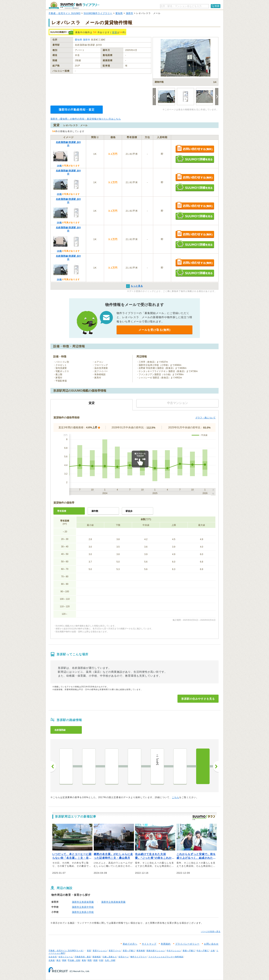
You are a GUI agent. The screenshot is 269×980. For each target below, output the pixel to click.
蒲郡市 (130, 13)
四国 (95, 960)
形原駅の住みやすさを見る (198, 699)
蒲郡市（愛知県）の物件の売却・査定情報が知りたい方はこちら (86, 119)
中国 (101, 960)
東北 (58, 960)
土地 (213, 951)
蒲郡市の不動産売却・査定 (77, 110)
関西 (90, 960)
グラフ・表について (205, 418)
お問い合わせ (211, 944)
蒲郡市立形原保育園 (83, 902)
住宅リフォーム (66, 957)
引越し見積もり (110, 957)
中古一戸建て (203, 951)
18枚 (59, 166)
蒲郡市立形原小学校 (83, 912)
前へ (53, 766)
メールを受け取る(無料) (154, 330)
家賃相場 (141, 951)
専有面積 (62, 511)
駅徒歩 (129, 511)
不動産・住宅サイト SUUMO (65, 13)
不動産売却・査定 (83, 957)
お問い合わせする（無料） (195, 149)
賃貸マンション (100, 951)
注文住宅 (53, 957)
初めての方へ (130, 944)
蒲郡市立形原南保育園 (113, 902)
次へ (216, 766)
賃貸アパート (115, 951)
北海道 (52, 960)
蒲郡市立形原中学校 (83, 907)
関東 (64, 960)
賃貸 (115, 32)
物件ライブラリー (139, 957)
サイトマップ (149, 944)
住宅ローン (124, 957)
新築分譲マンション (156, 951)
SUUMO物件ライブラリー (98, 13)
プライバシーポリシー (187, 944)
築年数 (95, 511)
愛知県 (119, 13)
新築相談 (97, 957)
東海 (84, 960)
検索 (217, 6)
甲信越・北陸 (74, 960)
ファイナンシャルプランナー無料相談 (166, 957)
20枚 (59, 194)
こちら (176, 797)
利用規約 (166, 944)
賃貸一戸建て (129, 951)
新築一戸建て (189, 951)
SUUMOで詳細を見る (195, 159)
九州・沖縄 (110, 960)
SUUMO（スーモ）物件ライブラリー (74, 5)
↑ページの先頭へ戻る (211, 931)
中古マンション (174, 951)
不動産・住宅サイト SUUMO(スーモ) (66, 951)
